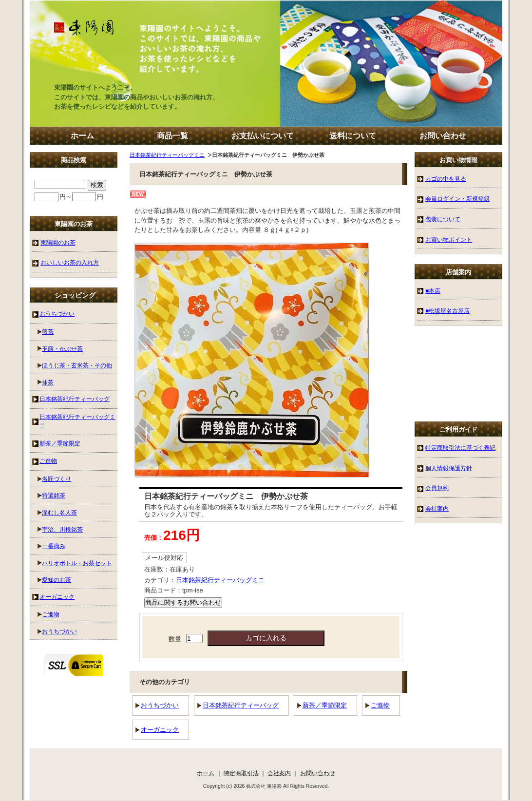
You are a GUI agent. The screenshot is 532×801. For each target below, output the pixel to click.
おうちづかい (160, 705)
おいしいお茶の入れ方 (70, 262)
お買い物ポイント (449, 239)
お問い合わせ (443, 136)
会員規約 (437, 488)
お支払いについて (263, 136)
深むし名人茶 (59, 512)
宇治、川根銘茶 (62, 529)
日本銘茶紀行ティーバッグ (241, 705)
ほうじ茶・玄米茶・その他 (77, 365)
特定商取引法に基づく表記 (460, 448)
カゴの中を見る (446, 179)
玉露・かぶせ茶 (62, 349)
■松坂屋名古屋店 (447, 311)
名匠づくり (57, 479)
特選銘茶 (54, 495)
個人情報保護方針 (449, 468)
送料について (353, 136)
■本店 (433, 291)
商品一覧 (172, 136)
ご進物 (380, 705)
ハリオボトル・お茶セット (77, 563)
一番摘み (54, 546)
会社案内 (437, 508)
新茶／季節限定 (325, 705)
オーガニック (160, 730)
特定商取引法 (241, 773)
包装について (443, 219)
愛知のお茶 (57, 580)
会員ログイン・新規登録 (457, 199)
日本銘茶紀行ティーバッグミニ (167, 155)
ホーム (82, 136)
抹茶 (48, 382)
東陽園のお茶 (58, 242)
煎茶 (48, 332)
